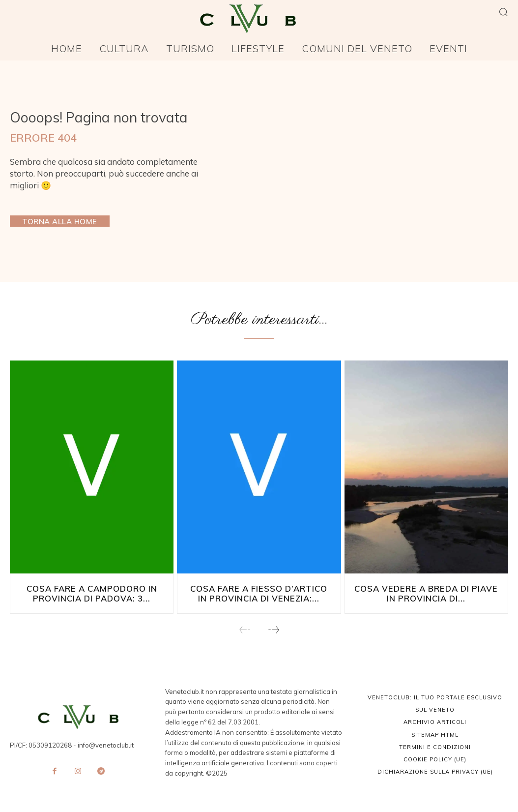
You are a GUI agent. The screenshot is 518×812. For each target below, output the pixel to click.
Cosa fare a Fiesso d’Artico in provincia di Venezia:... (259, 593)
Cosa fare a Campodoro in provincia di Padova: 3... (92, 593)
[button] (503, 12)
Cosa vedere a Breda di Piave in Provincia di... (426, 593)
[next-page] (273, 630)
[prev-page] (245, 630)
